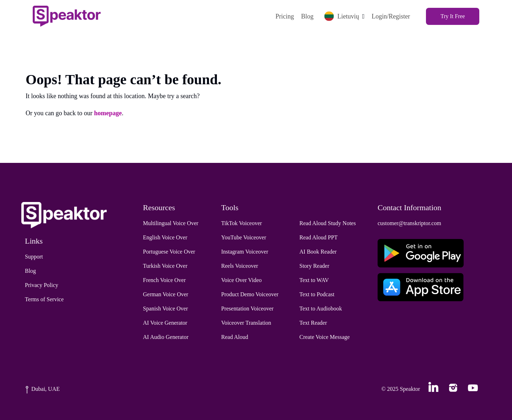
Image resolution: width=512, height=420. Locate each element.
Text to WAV (314, 280)
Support (34, 257)
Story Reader (314, 266)
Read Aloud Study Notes (328, 223)
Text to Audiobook (321, 309)
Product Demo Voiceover (250, 294)
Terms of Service (44, 299)
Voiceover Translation (246, 323)
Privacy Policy (42, 285)
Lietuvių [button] (341, 16)
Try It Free (453, 16)
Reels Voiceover (240, 266)
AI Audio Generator (166, 337)
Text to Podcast (317, 294)
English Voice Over (165, 237)
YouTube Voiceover (244, 237)
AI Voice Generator (165, 323)
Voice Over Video (241, 280)
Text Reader (313, 323)
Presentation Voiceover (247, 309)
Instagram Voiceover (245, 252)
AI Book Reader (318, 252)
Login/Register (391, 16)
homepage (108, 113)
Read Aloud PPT (319, 237)
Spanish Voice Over (166, 309)
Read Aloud (235, 337)
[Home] (67, 16)
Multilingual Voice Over (171, 223)
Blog (307, 16)
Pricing (284, 16)
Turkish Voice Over (165, 266)
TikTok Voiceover (242, 223)
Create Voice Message (325, 337)
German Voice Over (166, 294)
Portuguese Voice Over (169, 252)
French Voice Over (164, 280)
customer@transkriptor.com (409, 223)
